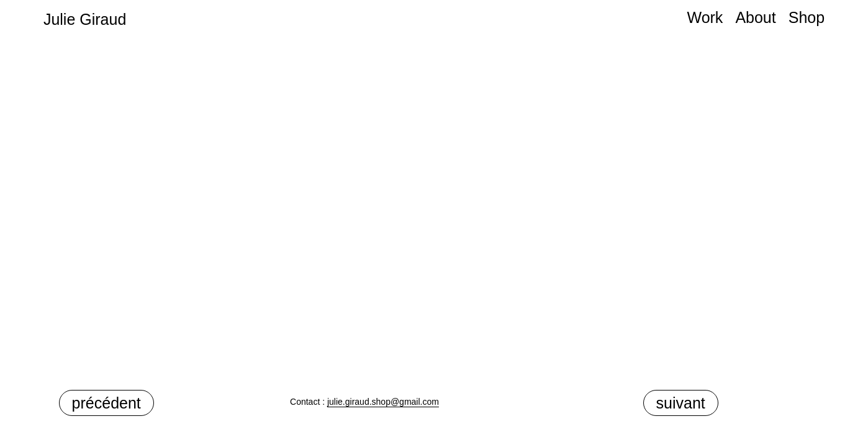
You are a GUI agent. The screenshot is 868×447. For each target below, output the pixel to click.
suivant (681, 403)
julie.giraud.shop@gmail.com (383, 402)
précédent (106, 403)
